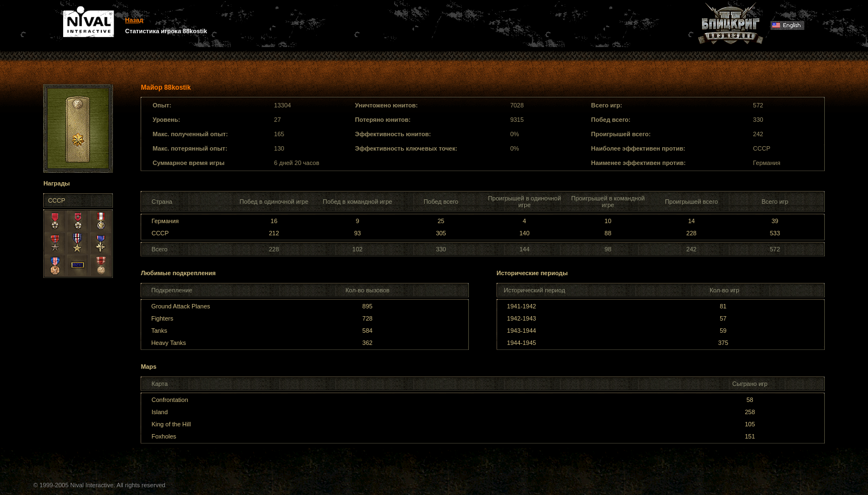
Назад (134, 20)
